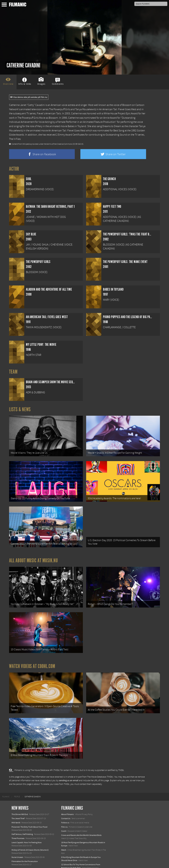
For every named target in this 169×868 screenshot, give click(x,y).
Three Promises (18, 828)
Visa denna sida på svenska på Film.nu (29, 97)
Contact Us (66, 809)
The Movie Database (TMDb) (100, 767)
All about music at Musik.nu (34, 556)
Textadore (65, 862)
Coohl (64, 821)
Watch (64, 840)
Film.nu (64, 817)
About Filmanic (68, 804)
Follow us (65, 813)
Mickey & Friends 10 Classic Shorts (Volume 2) (30, 840)
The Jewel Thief (18, 809)
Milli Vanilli (16, 813)
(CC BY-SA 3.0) (78, 144)
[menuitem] (6, 787)
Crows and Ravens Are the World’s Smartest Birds (81, 825)
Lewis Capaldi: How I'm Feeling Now (27, 833)
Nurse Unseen (17, 847)
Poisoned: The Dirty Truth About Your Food (29, 817)
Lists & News (20, 409)
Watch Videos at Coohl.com (32, 659)
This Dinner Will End (20, 804)
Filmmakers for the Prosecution (25, 851)
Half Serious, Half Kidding (22, 824)
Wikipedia (27, 144)
